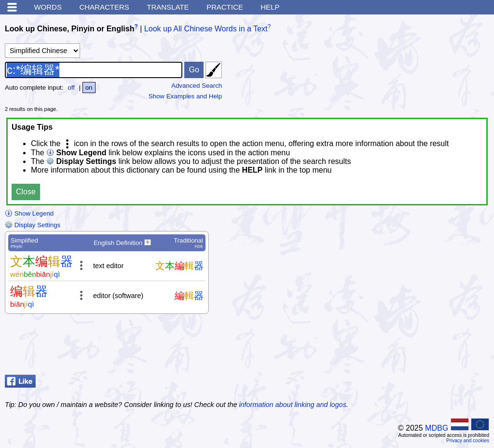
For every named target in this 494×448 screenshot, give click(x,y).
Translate (168, 7)
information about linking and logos (292, 405)
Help (270, 7)
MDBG (437, 428)
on (89, 88)
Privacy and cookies (468, 441)
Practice (225, 7)
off (71, 88)
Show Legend (29, 213)
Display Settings (33, 225)
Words (48, 7)
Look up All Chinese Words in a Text (206, 29)
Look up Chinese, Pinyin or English (69, 29)
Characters (104, 7)
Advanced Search (197, 86)
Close (26, 192)
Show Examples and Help (185, 96)
